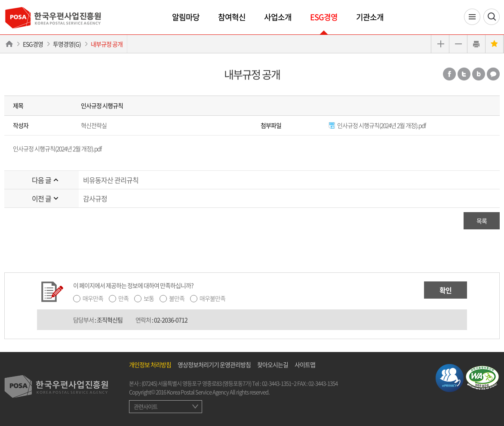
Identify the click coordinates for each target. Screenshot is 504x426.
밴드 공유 (479, 74)
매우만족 (93, 298)
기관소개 (370, 17)
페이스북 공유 (449, 74)
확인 (446, 290)
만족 (123, 298)
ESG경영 (324, 17)
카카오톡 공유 (493, 74)
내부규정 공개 (107, 44)
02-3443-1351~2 (279, 383)
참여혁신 (232, 17)
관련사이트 (146, 406)
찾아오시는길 (273, 364)
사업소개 (278, 17)
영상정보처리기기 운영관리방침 (214, 364)
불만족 (177, 298)
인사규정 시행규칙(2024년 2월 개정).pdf (377, 125)
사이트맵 (305, 364)
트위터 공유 (464, 74)
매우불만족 (212, 298)
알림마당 (186, 17)
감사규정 (95, 198)
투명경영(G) (67, 44)
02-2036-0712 (171, 320)
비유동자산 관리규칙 (111, 180)
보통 (149, 298)
